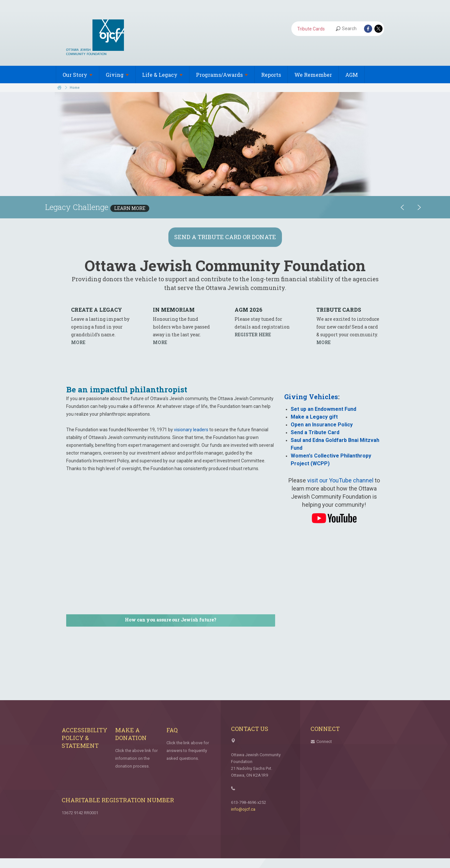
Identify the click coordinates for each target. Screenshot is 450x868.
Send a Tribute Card (315, 432)
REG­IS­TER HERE (253, 335)
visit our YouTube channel (340, 480)
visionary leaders (191, 430)
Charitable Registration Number (118, 800)
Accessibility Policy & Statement (85, 738)
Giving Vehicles (311, 397)
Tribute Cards (311, 29)
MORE (78, 342)
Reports (271, 75)
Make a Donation (131, 734)
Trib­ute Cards (339, 310)
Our (78, 75)
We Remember (313, 75)
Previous (402, 207)
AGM (352, 75)
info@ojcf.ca (243, 809)
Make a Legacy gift (314, 417)
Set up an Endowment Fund (323, 409)
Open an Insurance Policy (322, 425)
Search (346, 29)
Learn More (130, 208)
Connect (324, 741)
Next (419, 207)
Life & (162, 75)
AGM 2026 (249, 310)
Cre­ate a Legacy (97, 310)
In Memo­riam (174, 310)
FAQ (172, 730)
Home (59, 88)
